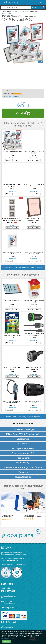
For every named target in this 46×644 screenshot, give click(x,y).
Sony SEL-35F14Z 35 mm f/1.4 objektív (34, 402)
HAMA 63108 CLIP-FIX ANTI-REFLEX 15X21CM (34, 152)
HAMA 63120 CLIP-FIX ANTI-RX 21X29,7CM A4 (12, 186)
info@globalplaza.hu (7, 627)
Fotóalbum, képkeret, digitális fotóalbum (29, 11)
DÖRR (9, 14)
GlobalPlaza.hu (5, 588)
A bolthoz (9, 160)
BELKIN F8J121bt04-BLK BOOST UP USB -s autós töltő (34, 335)
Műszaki (9, 11)
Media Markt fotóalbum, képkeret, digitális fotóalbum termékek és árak (23, 417)
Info (16, 160)
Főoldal (4, 11)
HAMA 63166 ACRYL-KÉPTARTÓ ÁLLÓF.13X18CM (34, 253)
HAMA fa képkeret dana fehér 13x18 (34, 185)
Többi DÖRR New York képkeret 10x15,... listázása (23, 268)
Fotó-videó (15, 11)
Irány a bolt (23, 113)
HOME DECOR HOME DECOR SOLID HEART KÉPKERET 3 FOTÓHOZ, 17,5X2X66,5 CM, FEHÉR (12, 219)
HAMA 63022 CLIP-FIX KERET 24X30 (12, 368)
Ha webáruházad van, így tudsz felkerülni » (13, 564)
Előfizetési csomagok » (8, 598)
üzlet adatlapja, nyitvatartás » (11, 96)
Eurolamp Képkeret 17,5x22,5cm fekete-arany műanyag (34, 219)
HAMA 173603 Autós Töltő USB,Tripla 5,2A (34, 368)
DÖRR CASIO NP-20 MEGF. (12, 300)
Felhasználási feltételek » (8, 604)
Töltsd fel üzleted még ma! (10, 560)
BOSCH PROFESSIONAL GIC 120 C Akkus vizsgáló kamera (12, 402)
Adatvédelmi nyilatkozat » (8, 602)
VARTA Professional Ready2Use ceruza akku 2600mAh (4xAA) (12, 335)
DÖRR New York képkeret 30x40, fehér (12, 253)
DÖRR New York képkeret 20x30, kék (12, 151)
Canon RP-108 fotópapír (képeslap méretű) (34, 301)
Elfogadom (7, 641)
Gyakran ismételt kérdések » (9, 596)
